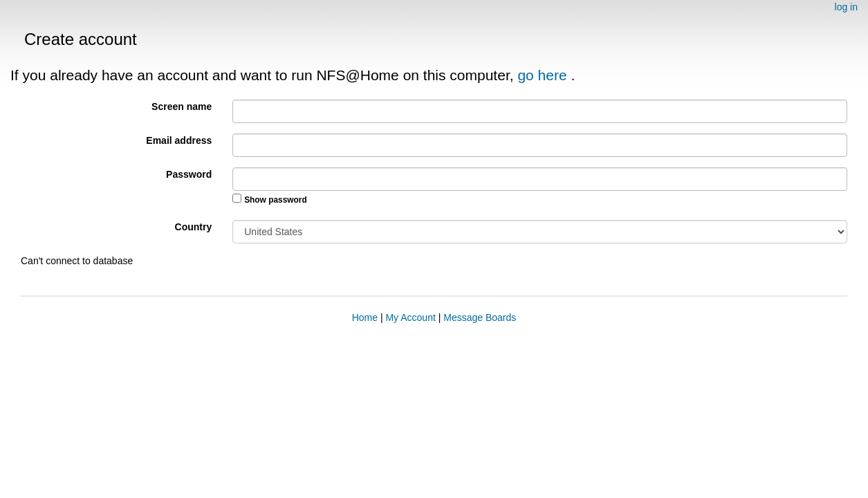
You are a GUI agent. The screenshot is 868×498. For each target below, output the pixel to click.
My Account (410, 317)
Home (365, 317)
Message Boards (480, 317)
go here (544, 75)
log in (846, 7)
